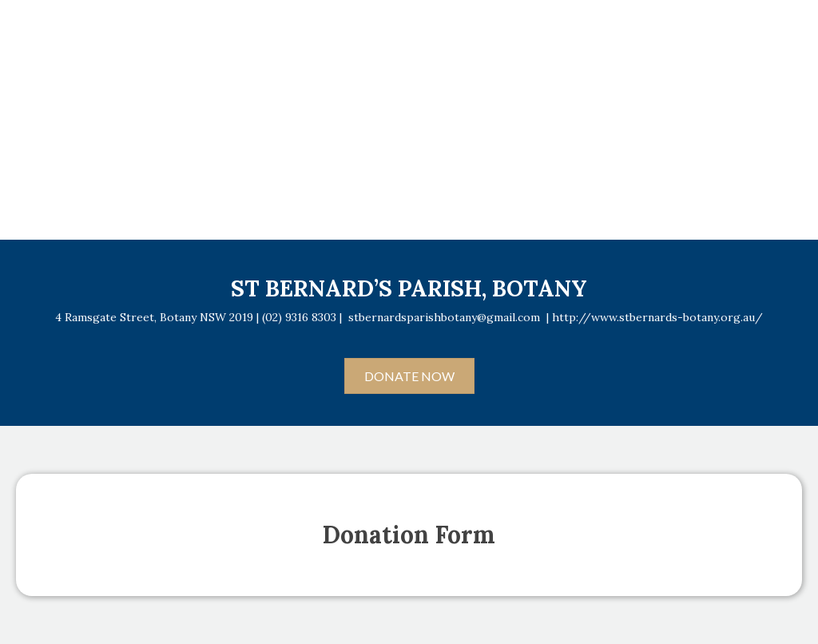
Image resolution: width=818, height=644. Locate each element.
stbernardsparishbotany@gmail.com (444, 317)
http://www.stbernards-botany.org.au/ (657, 317)
